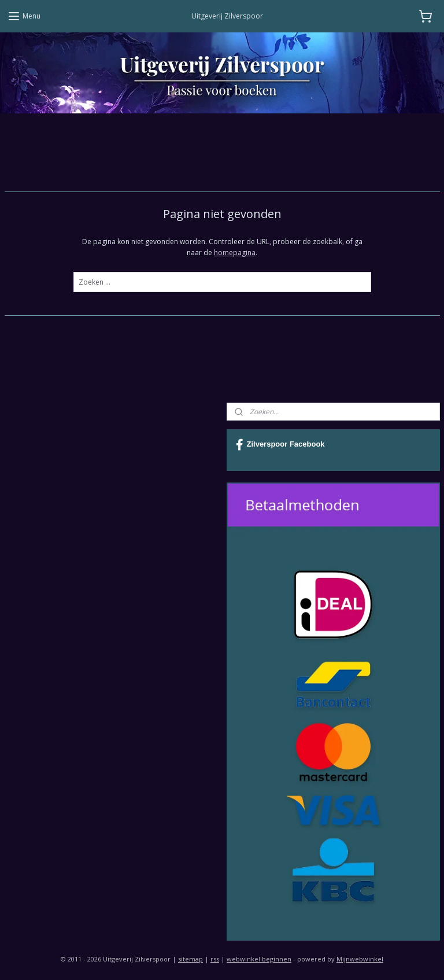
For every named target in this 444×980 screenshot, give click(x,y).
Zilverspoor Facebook (280, 445)
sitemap (190, 959)
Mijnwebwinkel (360, 959)
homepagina (235, 253)
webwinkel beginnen (259, 959)
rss (215, 959)
